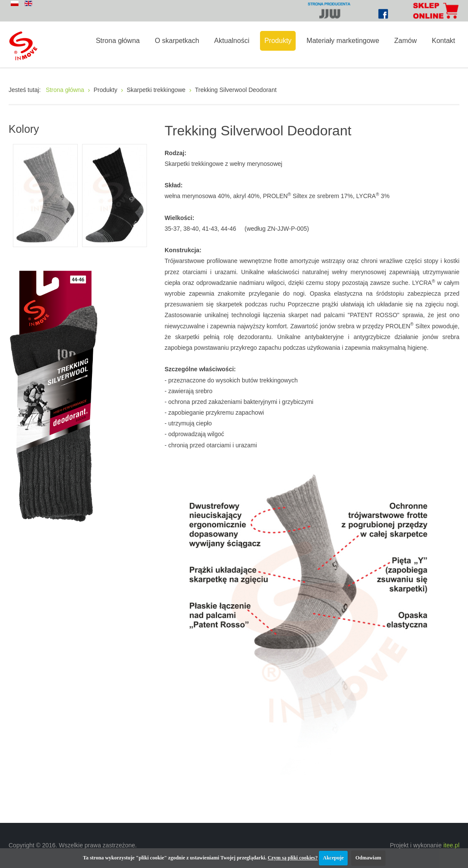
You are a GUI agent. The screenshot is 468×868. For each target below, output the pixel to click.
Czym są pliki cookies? (293, 858)
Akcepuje (333, 858)
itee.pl (451, 845)
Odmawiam (368, 858)
